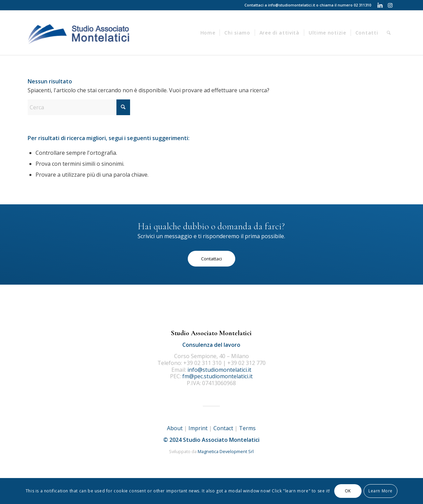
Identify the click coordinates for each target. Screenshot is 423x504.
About (175, 428)
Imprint (198, 428)
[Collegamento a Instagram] (390, 5)
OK (348, 491)
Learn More (380, 491)
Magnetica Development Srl (226, 451)
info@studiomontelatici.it (292, 5)
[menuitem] (208, 33)
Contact (223, 428)
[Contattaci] (211, 259)
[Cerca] (389, 33)
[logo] (79, 33)
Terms (247, 428)
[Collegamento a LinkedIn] (380, 5)
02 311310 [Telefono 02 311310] (362, 5)
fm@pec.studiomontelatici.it (217, 376)
